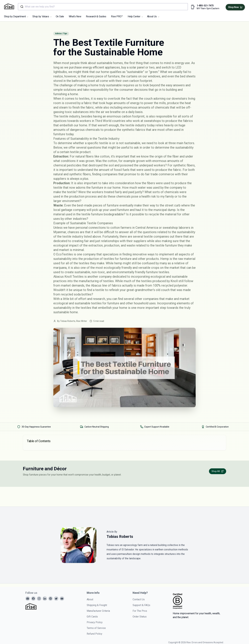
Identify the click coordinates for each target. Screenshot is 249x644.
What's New (75, 16)
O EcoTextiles (63, 254)
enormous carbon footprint (126, 116)
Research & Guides (96, 16)
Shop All (218, 471)
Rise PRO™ (117, 16)
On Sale (60, 16)
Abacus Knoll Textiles (68, 277)
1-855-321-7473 (205, 6)
